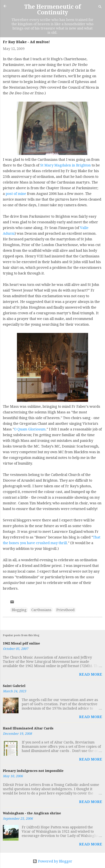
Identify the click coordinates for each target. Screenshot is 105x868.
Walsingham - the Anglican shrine (32, 813)
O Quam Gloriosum (30, 429)
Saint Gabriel (14, 686)
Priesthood (65, 610)
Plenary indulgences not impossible (33, 771)
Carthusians (41, 610)
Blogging (19, 610)
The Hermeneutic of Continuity (53, 10)
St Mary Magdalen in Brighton (65, 165)
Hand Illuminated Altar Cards (28, 728)
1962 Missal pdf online (21, 643)
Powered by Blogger (52, 861)
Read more (91, 674)
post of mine (16, 194)
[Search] (100, 7)
